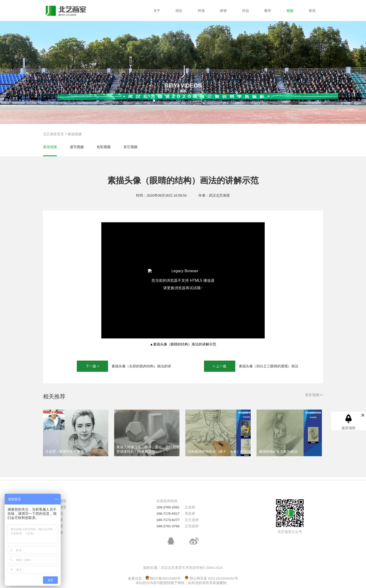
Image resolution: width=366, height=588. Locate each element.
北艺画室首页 (53, 134)
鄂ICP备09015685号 (163, 578)
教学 (268, 11)
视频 (290, 11)
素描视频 (75, 134)
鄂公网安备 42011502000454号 (211, 578)
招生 (179, 11)
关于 (157, 11)
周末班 (58, 533)
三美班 (58, 520)
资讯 (312, 11)
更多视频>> (314, 395)
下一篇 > (92, 366)
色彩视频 (104, 147)
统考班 (58, 514)
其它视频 (130, 147)
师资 (223, 11)
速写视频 (77, 147)
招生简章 (60, 507)
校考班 (58, 526)
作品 (246, 11)
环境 (201, 11)
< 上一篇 (220, 366)
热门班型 (60, 501)
